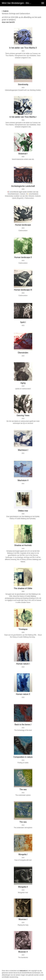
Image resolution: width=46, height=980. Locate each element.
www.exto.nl (24, 971)
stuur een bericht (8, 22)
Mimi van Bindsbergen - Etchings (18, 3)
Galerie (5, 11)
